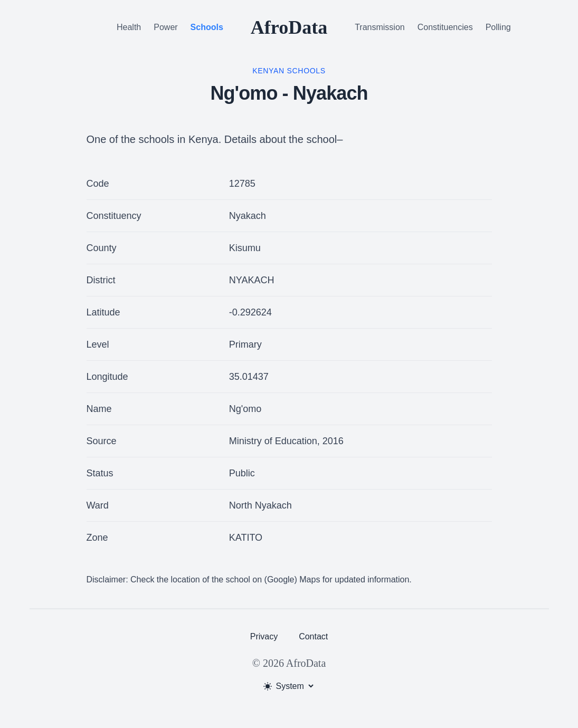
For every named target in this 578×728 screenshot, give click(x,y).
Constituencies (445, 27)
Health (129, 27)
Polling (498, 27)
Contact (313, 636)
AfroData (289, 27)
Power (165, 27)
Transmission (380, 27)
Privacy (264, 636)
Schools (207, 27)
